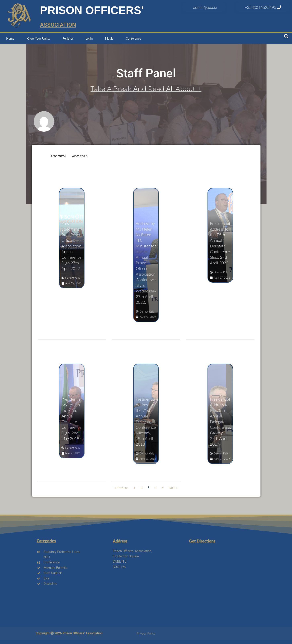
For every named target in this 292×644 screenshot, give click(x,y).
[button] (286, 36)
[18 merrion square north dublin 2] (220, 579)
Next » (173, 488)
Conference (133, 38)
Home (10, 38)
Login (89, 38)
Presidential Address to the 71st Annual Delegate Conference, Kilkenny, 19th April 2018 (146, 421)
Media (109, 38)
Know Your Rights (38, 38)
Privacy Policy (146, 633)
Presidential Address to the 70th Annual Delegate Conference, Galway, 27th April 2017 (220, 421)
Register (68, 38)
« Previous (121, 488)
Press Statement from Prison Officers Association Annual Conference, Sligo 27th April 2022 (72, 246)
